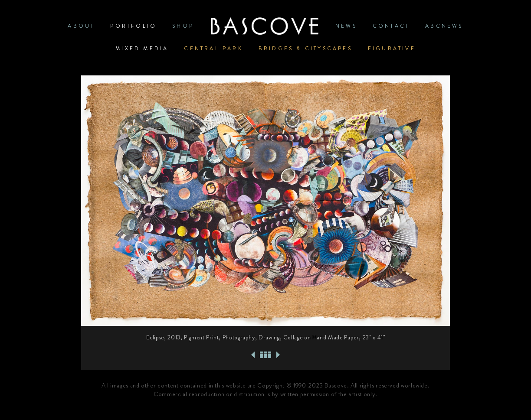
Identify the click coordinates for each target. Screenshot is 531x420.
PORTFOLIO (133, 26)
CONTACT (391, 26)
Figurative (392, 49)
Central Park (213, 49)
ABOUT (81, 26)
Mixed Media (142, 49)
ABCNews (444, 26)
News (346, 26)
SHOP (183, 26)
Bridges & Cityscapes (305, 49)
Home (265, 26)
